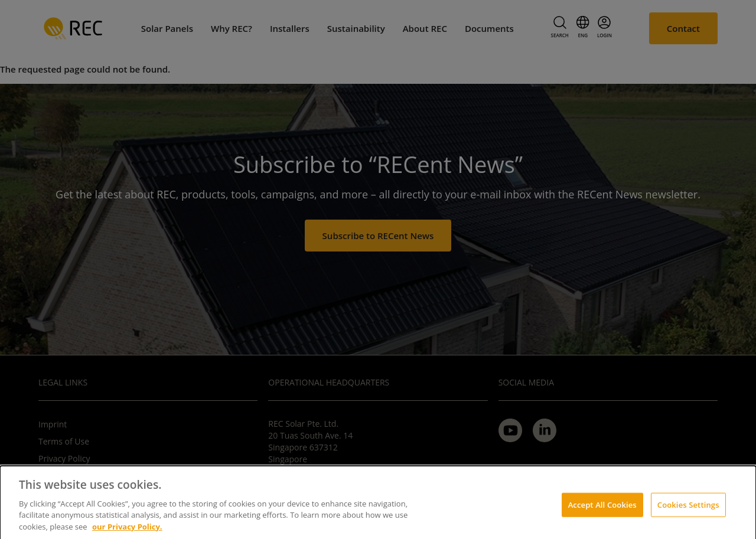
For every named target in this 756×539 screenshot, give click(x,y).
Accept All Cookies (602, 508)
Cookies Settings (688, 508)
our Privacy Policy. (127, 531)
